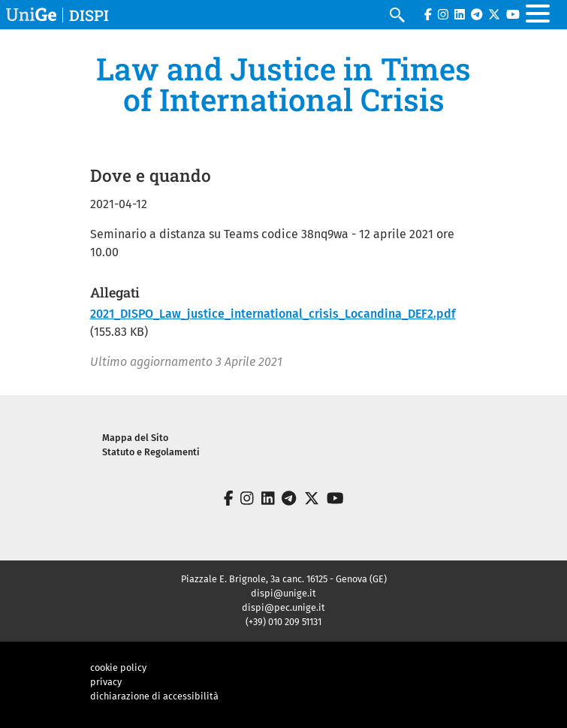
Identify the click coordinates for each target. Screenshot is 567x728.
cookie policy (118, 668)
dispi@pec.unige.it (283, 607)
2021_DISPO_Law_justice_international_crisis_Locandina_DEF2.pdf (273, 314)
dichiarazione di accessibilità (154, 696)
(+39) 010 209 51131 (283, 622)
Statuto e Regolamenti (151, 452)
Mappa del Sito (135, 438)
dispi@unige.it (283, 593)
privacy (106, 682)
